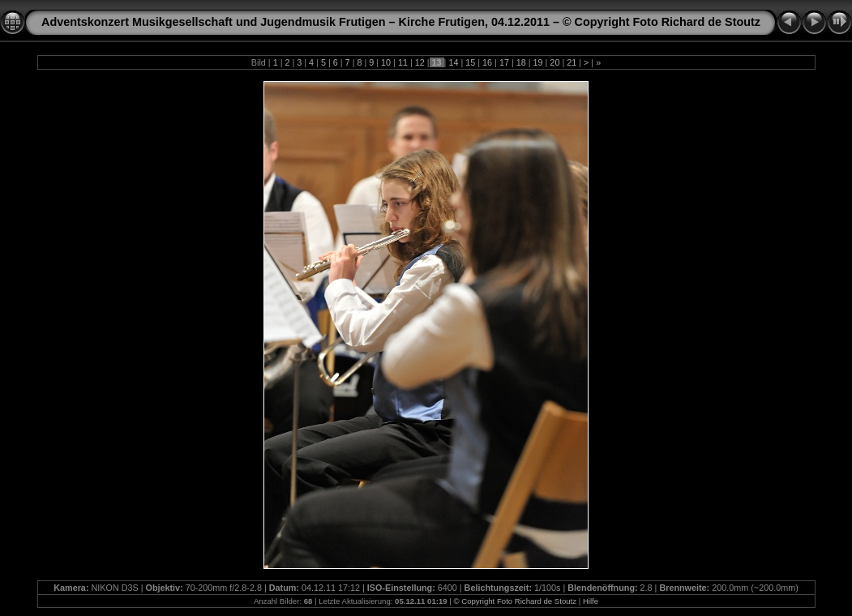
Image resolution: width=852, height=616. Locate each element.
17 (504, 62)
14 (453, 62)
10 (386, 62)
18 (521, 62)
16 (487, 62)
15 (470, 62)
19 (538, 62)
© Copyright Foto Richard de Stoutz (515, 601)
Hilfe (591, 601)
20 (554, 62)
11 (403, 62)
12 (420, 62)
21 (572, 62)
